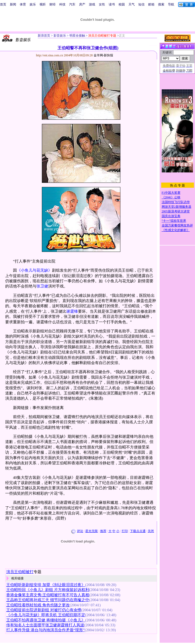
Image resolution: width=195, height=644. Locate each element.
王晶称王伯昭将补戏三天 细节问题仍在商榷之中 (48, 600)
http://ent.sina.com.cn (50, 55)
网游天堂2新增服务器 (177, 207)
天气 (132, 4)
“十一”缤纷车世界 (174, 221)
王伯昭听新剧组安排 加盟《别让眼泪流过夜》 (46, 585)
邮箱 (151, 4)
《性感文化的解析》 (176, 230)
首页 (3, 4)
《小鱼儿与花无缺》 (34, 270)
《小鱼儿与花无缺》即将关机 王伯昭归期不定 (46, 615)
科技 (62, 4)
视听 (43, 4)
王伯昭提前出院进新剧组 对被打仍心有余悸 (44, 610)
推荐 (103, 531)
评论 (80, 531)
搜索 (161, 4)
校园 (122, 4)
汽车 (72, 4)
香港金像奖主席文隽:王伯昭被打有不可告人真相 (48, 595)
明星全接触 (77, 36)
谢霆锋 (72, 311)
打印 (125, 531)
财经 (53, 4)
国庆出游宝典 (171, 216)
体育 (23, 4)
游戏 (92, 4)
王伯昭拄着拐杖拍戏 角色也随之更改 (38, 605)
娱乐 (33, 4)
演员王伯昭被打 (20, 572)
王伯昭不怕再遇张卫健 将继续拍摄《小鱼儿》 (46, 620)
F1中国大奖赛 (171, 193)
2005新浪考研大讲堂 (176, 211)
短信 (141, 4)
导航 (171, 4)
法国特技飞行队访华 (176, 202)
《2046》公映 (171, 197)
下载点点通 (138, 531)
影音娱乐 (60, 36)
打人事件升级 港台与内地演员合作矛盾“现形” (45, 630)
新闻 (13, 4)
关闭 (151, 531)
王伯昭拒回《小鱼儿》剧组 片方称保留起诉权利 (48, 590)
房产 (82, 4)
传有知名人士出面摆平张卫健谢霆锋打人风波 (45, 625)
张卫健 (42, 286)
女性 (102, 4)
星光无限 (92, 531)
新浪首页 (44, 36)
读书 (112, 4)
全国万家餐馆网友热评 (177, 225)
